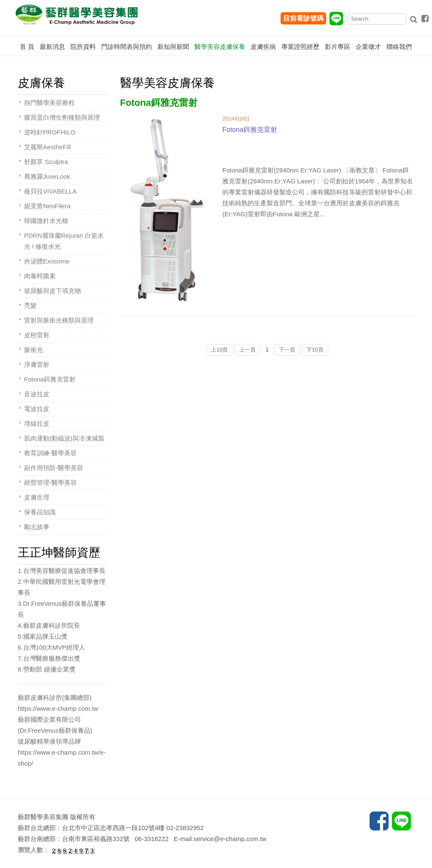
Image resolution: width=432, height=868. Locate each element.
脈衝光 (34, 350)
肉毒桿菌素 (40, 276)
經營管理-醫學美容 (50, 482)
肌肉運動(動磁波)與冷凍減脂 (64, 438)
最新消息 (52, 47)
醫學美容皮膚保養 (220, 47)
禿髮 (30, 305)
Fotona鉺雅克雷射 (50, 379)
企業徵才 (368, 47)
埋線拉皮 (37, 423)
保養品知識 (40, 512)
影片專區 (337, 47)
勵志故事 (37, 527)
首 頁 (27, 47)
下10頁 (315, 350)
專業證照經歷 (300, 47)
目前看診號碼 (303, 18)
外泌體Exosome (47, 261)
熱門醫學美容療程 (49, 103)
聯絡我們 (399, 47)
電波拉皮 (37, 409)
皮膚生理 (37, 497)
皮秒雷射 (37, 335)
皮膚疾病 (263, 47)
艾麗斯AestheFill (47, 147)
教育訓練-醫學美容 (50, 453)
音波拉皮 (37, 394)
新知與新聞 (173, 47)
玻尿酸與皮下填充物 (53, 291)
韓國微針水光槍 (46, 221)
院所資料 (83, 47)
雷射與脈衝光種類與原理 (59, 320)
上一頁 (247, 350)
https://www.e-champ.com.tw (58, 708)
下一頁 (287, 350)
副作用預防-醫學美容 (54, 468)
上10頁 (219, 350)
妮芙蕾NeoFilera (47, 206)
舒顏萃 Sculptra (46, 162)
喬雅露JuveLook (47, 176)
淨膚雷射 (37, 364)
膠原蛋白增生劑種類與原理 (62, 117)
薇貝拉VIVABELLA (50, 191)
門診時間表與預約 (127, 47)
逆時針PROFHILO (50, 132)
